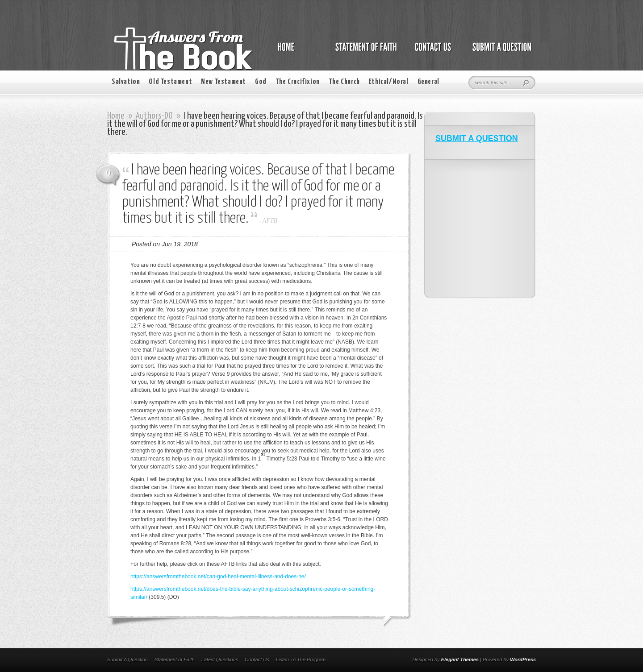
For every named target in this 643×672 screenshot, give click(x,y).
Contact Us (257, 660)
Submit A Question (127, 660)
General (428, 82)
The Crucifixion (298, 82)
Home (116, 116)
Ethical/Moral (389, 82)
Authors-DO (154, 116)
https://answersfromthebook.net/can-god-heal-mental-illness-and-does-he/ (218, 577)
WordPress (523, 660)
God (261, 82)
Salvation (126, 82)
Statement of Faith (175, 660)
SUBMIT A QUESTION (477, 138)
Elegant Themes (460, 660)
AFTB (270, 221)
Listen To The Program (301, 660)
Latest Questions (220, 660)
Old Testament (170, 82)
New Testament (223, 82)
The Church (344, 82)
